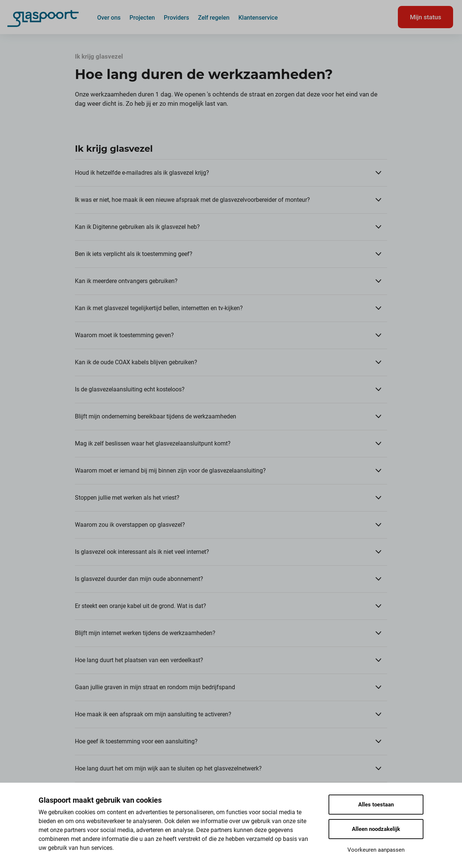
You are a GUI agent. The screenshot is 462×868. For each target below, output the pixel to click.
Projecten (142, 17)
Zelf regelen (214, 17)
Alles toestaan (376, 805)
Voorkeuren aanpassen (376, 850)
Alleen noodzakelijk (376, 829)
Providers (176, 17)
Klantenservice (258, 17)
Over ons (109, 17)
